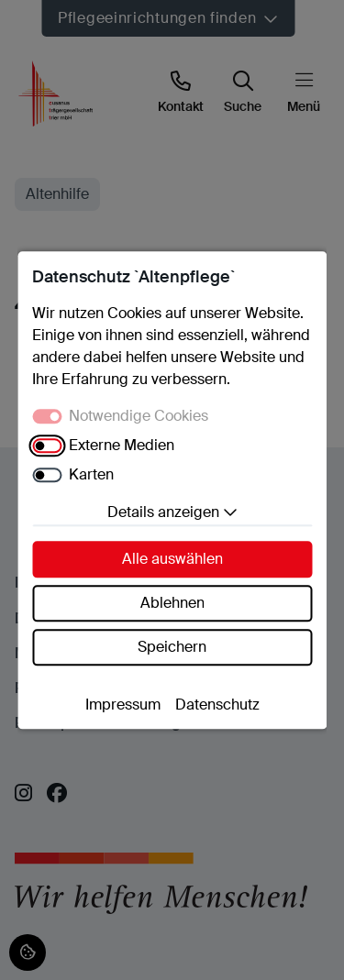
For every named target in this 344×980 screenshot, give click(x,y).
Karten (91, 474)
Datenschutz (217, 705)
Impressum (123, 705)
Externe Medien (122, 445)
